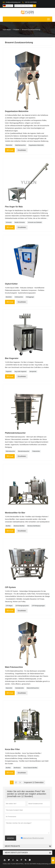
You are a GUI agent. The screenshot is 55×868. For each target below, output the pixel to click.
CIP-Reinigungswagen (38, 606)
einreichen (11, 838)
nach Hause (7, 30)
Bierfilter (8, 526)
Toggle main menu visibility (49, 19)
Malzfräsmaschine (20, 145)
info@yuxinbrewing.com (13, 2)
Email (10, 150)
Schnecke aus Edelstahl (35, 222)
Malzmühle (9, 145)
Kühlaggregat (30, 297)
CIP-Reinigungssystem (22, 606)
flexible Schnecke (20, 222)
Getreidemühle (19, 688)
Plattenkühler (36, 451)
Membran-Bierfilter (19, 526)
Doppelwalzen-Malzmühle (36, 145)
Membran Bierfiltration (34, 526)
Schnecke (9, 222)
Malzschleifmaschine (33, 688)
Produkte (16, 30)
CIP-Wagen (9, 606)
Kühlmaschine (19, 297)
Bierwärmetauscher (24, 451)
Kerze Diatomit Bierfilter (31, 768)
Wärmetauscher (10, 451)
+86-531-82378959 (31, 2)
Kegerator (9, 371)
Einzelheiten (22, 150)
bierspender (33, 371)
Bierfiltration (17, 768)
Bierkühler (9, 297)
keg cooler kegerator (21, 371)
